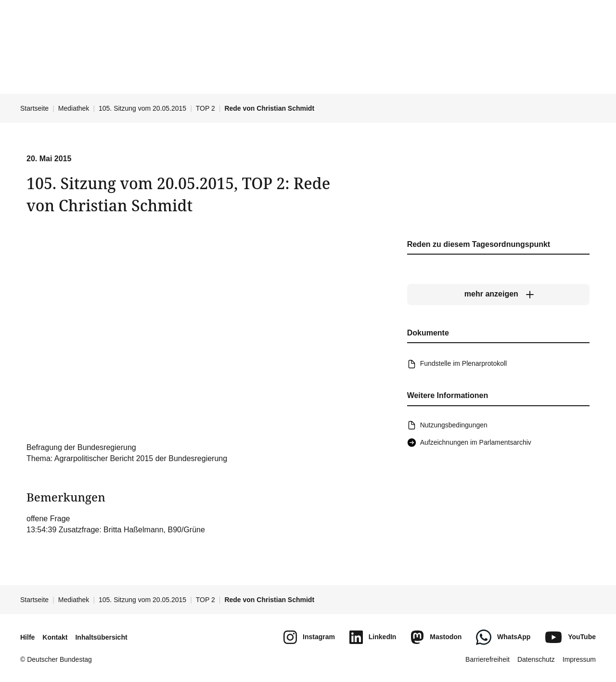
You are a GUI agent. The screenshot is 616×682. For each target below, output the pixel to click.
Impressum (579, 659)
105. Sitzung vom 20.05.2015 (142, 108)
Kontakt (55, 637)
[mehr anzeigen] (498, 295)
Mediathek (74, 108)
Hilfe (27, 637)
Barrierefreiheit (488, 659)
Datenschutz (536, 659)
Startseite (34, 108)
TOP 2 (205, 108)
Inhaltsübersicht (101, 637)
